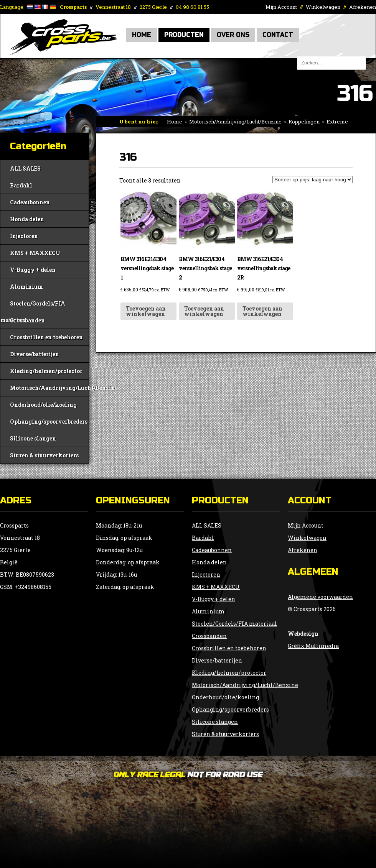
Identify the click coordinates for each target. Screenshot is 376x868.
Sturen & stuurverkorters (44, 455)
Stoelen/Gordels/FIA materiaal (33, 306)
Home (142, 35)
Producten (184, 35)
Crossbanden (27, 320)
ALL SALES (25, 169)
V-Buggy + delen (33, 270)
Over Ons (233, 35)
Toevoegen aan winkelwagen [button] (146, 311)
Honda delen (27, 219)
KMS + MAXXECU (35, 253)
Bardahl (21, 185)
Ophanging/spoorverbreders (49, 422)
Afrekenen (363, 7)
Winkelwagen (323, 7)
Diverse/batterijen (35, 354)
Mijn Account (281, 7)
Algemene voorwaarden (320, 597)
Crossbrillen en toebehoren (46, 337)
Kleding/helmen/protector (46, 371)
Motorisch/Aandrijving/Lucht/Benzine (235, 122)
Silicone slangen (33, 438)
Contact (278, 35)
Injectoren (24, 236)
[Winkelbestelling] (313, 180)
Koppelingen (304, 122)
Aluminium (26, 287)
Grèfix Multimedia (313, 646)
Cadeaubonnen (30, 202)
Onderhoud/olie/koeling (43, 405)
